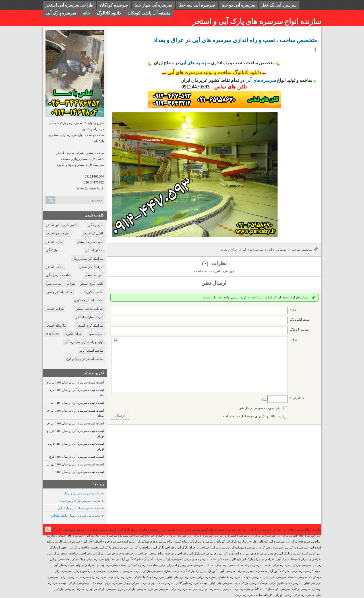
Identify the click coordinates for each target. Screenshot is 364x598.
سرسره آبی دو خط (238, 5)
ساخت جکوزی (94, 292)
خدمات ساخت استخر (90, 309)
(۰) (206, 263)
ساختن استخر (95, 250)
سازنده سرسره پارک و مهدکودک (80, 501)
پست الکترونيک (300, 319)
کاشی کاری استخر (92, 284)
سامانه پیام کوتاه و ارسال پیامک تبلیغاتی (76, 515)
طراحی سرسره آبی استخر (69, 5)
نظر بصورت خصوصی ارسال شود (260, 408)
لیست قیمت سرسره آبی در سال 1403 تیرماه (75, 382)
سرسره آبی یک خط (279, 5)
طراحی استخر (55, 309)
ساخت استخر (54, 267)
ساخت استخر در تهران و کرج (85, 359)
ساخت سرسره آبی (58, 275)
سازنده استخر (94, 275)
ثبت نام (252, 297)
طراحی (71, 284)
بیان (261, 297)
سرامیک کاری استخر (90, 325)
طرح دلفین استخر (57, 233)
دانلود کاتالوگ (109, 13)
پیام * (293, 339)
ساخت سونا (53, 284)
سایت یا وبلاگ (299, 329)
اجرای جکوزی (74, 334)
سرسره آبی (96, 225)
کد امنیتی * (297, 398)
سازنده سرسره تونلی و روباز (82, 493)
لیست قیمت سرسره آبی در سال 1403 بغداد (76, 403)
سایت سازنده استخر (90, 242)
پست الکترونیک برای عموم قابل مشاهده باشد (252, 416)
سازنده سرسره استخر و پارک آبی (79, 508)
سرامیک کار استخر (92, 267)
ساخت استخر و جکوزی (88, 300)
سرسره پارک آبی (61, 13)
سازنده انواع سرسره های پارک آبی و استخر (257, 21)
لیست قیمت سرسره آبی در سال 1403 (80, 472)
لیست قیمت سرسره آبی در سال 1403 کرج (76, 457)
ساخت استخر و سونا (59, 292)
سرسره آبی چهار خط (153, 5)
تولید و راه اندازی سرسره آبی (84, 342)
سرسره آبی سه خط (197, 5)
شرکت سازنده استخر (90, 317)
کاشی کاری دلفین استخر (61, 225)
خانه (86, 13)
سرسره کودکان (114, 5)
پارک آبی (51, 250)
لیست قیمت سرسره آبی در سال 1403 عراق (76, 423)
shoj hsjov (52, 334)
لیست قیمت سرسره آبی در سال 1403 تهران (76, 464)
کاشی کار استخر (93, 233)
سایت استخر (54, 242)
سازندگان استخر (56, 325)
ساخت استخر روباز (91, 350)
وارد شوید (210, 297)
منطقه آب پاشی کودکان (149, 13)
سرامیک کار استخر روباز (88, 259)
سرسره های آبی (195, 63)
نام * (293, 310)
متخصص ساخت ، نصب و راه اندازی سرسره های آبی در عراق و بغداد (235, 40)
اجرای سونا (96, 334)
